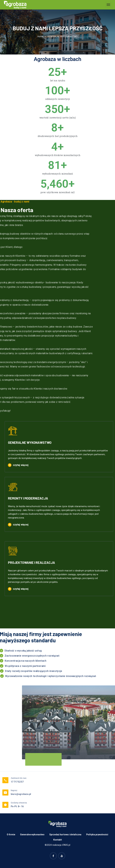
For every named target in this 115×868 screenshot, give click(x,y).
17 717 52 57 (17, 782)
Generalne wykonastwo (32, 835)
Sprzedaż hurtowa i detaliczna (65, 835)
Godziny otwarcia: (19, 803)
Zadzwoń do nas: (19, 778)
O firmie (11, 835)
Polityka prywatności (97, 835)
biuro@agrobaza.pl (21, 794)
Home (40, 37)
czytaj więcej (16, 465)
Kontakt (58, 840)
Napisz (14, 790)
